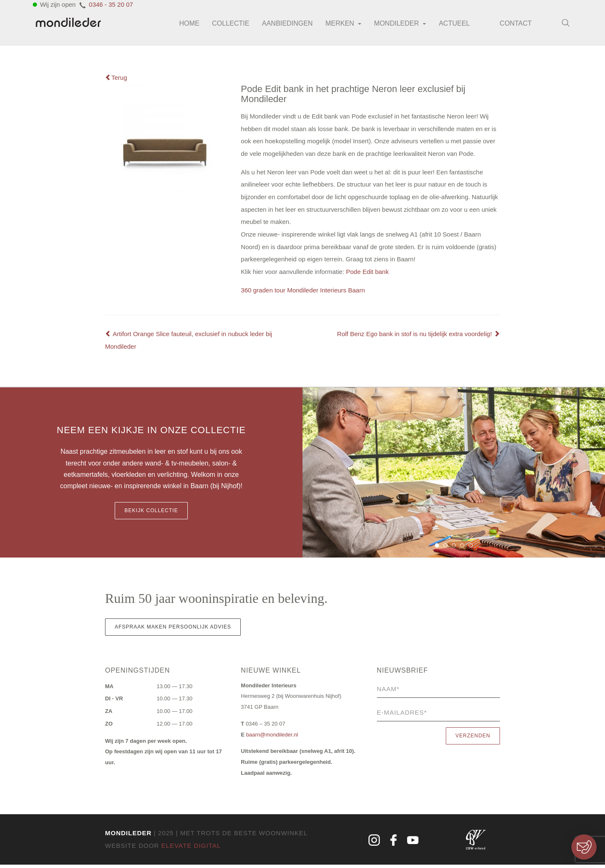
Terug (116, 78)
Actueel (450, 25)
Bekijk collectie (151, 513)
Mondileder (395, 25)
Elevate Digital (191, 849)
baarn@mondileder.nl (272, 737)
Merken (339, 25)
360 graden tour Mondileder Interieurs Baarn (303, 292)
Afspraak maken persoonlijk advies (173, 629)
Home (184, 25)
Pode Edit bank (367, 273)
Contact (513, 25)
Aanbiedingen (283, 25)
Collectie (226, 25)
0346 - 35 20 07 (111, 6)
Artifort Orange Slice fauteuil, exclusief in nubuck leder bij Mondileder (189, 342)
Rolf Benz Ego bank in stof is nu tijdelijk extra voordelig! (418, 336)
